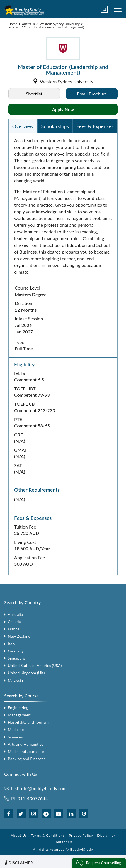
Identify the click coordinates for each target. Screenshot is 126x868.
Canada (14, 622)
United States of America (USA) (35, 665)
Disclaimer (106, 835)
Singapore (16, 658)
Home (13, 24)
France (14, 629)
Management (19, 715)
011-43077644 (33, 798)
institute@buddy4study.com (39, 788)
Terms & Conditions (48, 835)
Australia (28, 24)
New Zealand (19, 636)
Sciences (15, 737)
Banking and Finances (27, 759)
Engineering (18, 708)
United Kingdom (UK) (26, 673)
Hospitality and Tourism (28, 722)
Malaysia (15, 680)
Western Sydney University (60, 24)
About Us (19, 835)
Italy (12, 644)
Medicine (16, 729)
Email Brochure (92, 94)
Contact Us (63, 842)
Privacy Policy (81, 835)
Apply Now (63, 109)
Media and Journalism (27, 751)
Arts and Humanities (26, 744)
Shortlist (34, 94)
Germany (16, 651)
